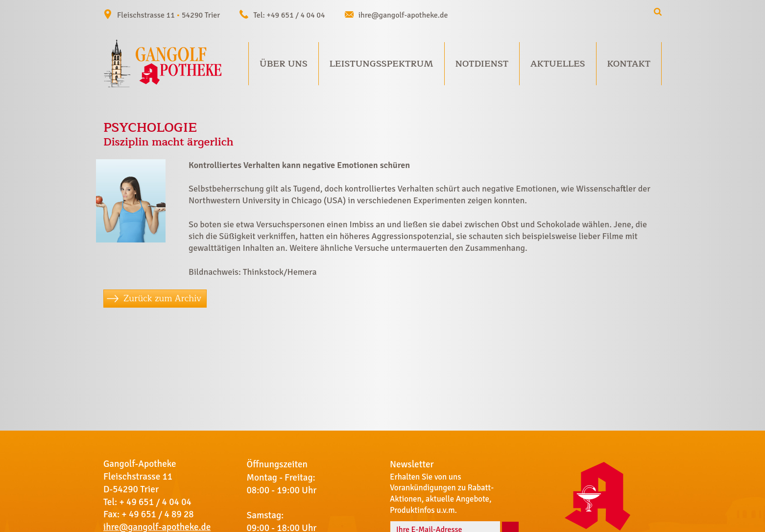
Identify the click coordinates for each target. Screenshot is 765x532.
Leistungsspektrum (382, 64)
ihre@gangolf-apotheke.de (403, 15)
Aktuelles (558, 64)
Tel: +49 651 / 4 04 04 (289, 15)
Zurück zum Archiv (162, 298)
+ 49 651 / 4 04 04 (155, 502)
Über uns (284, 64)
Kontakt (629, 64)
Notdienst (482, 64)
